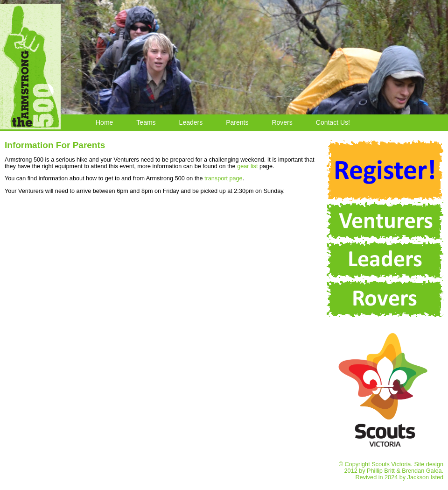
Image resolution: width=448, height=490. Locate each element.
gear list (247, 166)
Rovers (282, 122)
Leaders (191, 122)
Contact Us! (333, 122)
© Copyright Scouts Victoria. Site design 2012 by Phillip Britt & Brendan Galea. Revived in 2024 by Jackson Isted (385, 468)
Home (104, 122)
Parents (237, 122)
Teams (146, 122)
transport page (224, 178)
